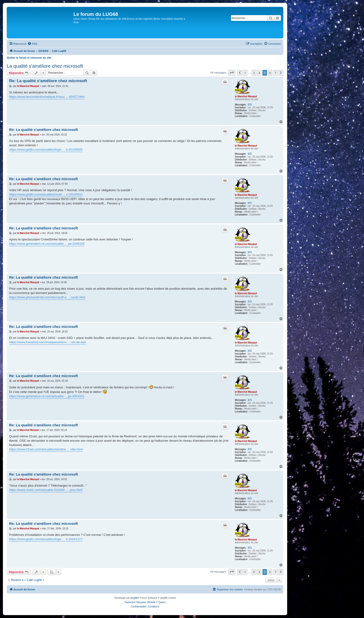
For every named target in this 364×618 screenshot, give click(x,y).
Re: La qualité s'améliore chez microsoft (48, 81)
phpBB (134, 598)
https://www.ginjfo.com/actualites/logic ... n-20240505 (46, 150)
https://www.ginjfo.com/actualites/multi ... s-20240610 (46, 194)
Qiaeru (162, 602)
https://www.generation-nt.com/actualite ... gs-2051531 (47, 396)
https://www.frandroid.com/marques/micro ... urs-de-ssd (47, 342)
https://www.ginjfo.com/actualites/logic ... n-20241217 (46, 539)
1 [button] (245, 73)
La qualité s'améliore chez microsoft (45, 66)
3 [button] (254, 73)
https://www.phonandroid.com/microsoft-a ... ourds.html (47, 297)
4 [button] (259, 73)
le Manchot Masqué (246, 96)
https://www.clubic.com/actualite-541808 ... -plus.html (46, 490)
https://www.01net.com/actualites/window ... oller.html (46, 449)
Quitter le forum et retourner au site (29, 58)
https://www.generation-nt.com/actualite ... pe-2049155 (47, 244)
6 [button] (270, 73)
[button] (232, 73)
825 (250, 105)
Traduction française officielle (140, 602)
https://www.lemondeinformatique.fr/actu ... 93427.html (47, 97)
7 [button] (276, 73)
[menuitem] (32, 44)
